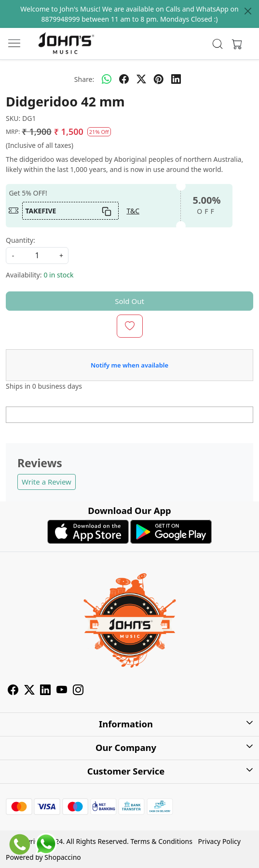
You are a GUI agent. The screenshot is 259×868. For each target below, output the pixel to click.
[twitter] (141, 79)
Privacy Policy (219, 841)
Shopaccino (62, 857)
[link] (218, 44)
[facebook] (124, 79)
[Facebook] (13, 691)
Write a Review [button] (47, 482)
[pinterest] (159, 79)
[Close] (248, 11)
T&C (133, 211)
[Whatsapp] (107, 79)
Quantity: (20, 240)
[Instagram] (78, 691)
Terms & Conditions (161, 841)
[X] (29, 691)
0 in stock (58, 275)
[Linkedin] (45, 691)
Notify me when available (129, 365)
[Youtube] (62, 691)
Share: (84, 79)
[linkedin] (176, 79)
